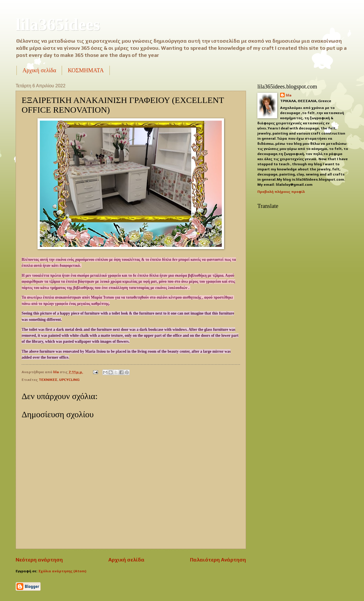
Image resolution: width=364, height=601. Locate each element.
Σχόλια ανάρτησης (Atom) (62, 571)
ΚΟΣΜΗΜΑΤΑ (86, 70)
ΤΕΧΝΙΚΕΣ (48, 380)
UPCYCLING (69, 380)
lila (289, 95)
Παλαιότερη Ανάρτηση (218, 560)
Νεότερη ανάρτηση (39, 560)
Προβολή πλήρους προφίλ (281, 192)
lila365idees (58, 24)
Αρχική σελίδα (39, 70)
